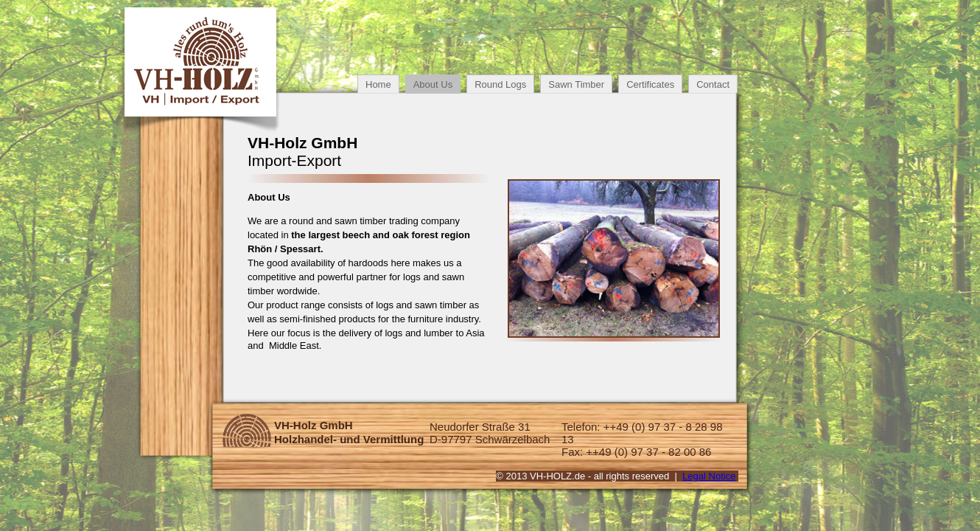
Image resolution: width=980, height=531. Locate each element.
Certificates (650, 84)
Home (378, 84)
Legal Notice (709, 476)
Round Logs (500, 84)
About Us (433, 84)
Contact (713, 84)
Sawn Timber (576, 84)
